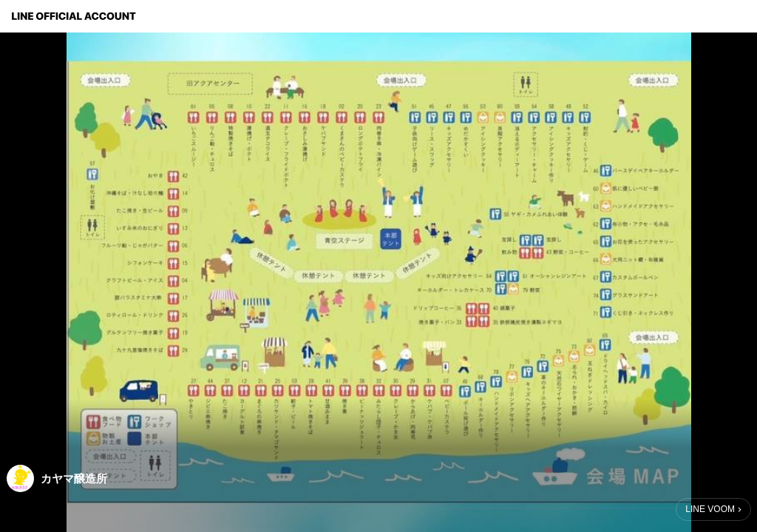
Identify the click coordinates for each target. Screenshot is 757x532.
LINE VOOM (710, 509)
